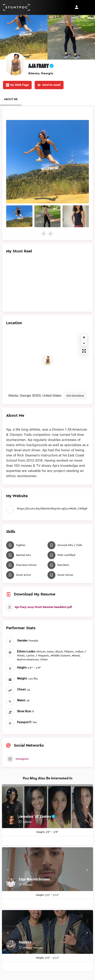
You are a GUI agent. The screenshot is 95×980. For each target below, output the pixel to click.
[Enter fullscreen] (84, 351)
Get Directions (75, 396)
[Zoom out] (84, 343)
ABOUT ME (11, 99)
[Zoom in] (84, 337)
